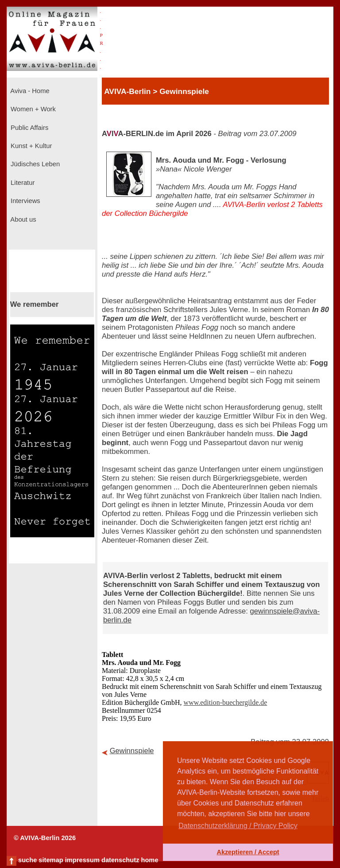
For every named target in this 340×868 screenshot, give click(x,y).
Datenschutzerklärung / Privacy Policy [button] (238, 826)
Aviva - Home (29, 91)
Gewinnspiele (132, 751)
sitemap (51, 860)
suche (27, 860)
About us (23, 219)
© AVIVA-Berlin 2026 (45, 838)
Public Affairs (29, 128)
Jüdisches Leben (34, 164)
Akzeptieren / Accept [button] (248, 852)
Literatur (22, 183)
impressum (82, 860)
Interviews (25, 201)
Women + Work (32, 109)
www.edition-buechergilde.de (226, 702)
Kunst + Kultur (30, 146)
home (149, 860)
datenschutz (120, 860)
